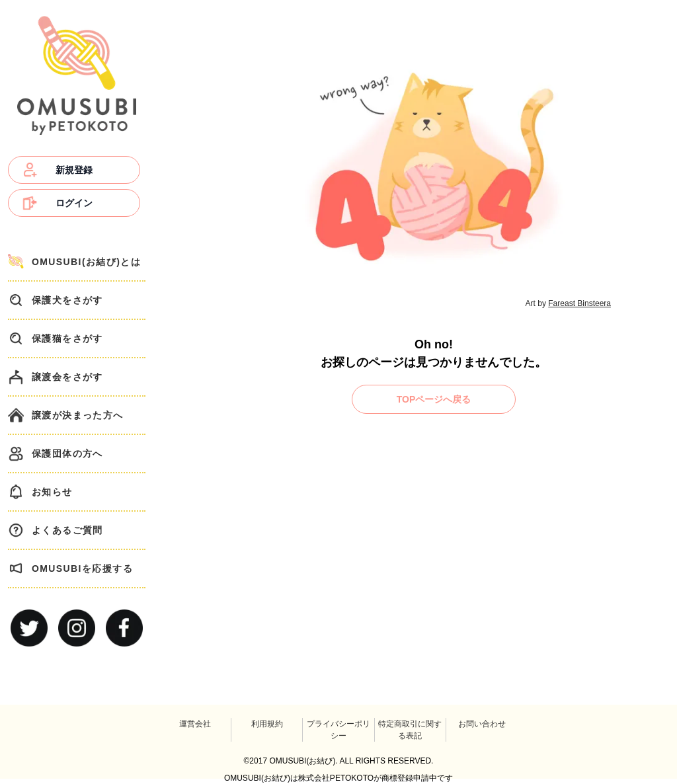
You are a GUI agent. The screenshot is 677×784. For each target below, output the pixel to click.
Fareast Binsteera (579, 303)
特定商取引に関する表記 (410, 730)
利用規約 (267, 724)
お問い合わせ (482, 724)
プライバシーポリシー (338, 730)
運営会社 (195, 724)
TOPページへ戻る (434, 399)
